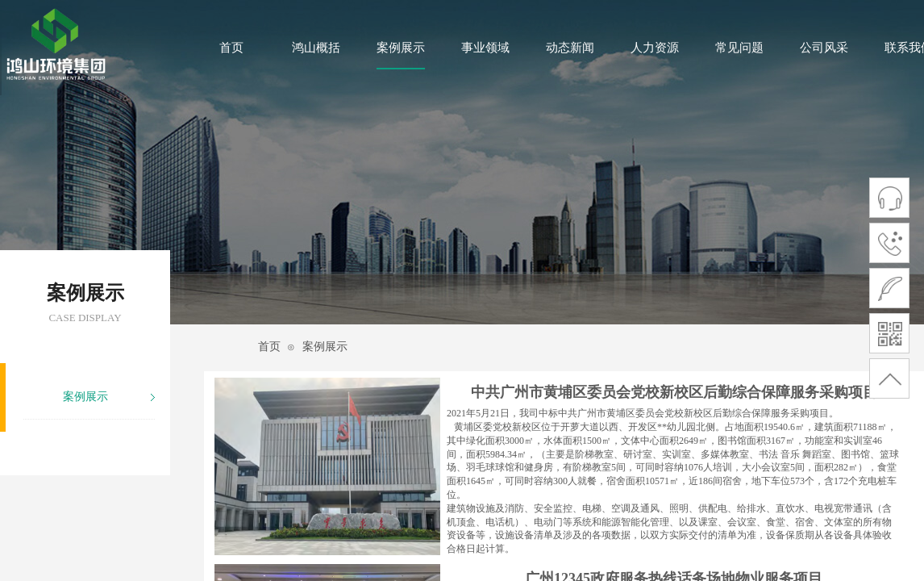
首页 (231, 48)
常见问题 (739, 48)
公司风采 (824, 48)
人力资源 (655, 48)
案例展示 (401, 48)
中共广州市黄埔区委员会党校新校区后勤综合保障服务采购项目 (674, 392)
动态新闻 (570, 48)
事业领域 (485, 48)
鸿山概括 (316, 48)
